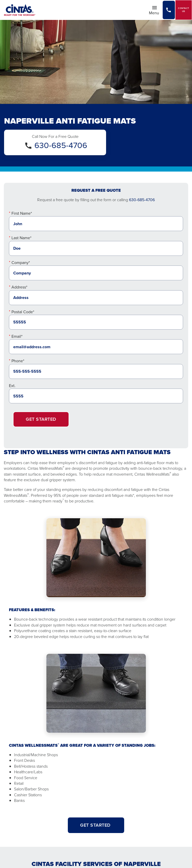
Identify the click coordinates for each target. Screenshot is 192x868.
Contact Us (184, 10)
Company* (21, 263)
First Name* (22, 213)
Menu (156, 10)
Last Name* (21, 238)
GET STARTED (96, 825)
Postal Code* (23, 312)
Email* (17, 336)
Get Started (41, 419)
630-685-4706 (61, 145)
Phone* (18, 361)
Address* (19, 287)
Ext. (12, 386)
